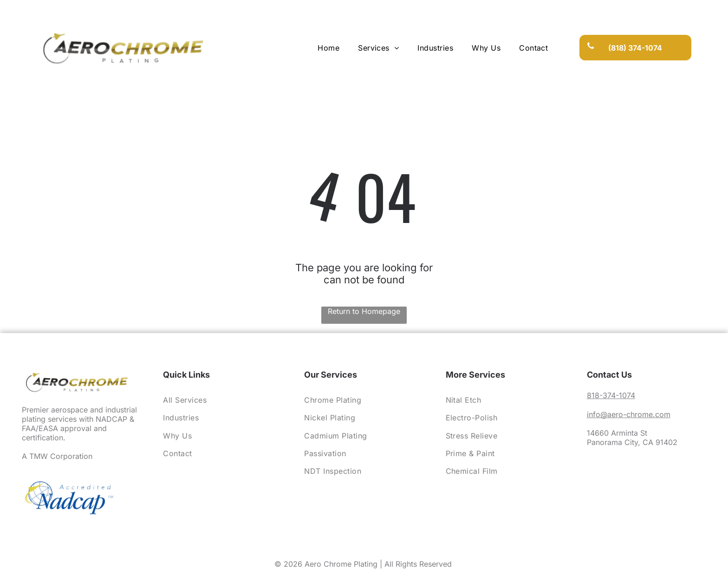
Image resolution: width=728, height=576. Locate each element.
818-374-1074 (611, 395)
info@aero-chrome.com (629, 414)
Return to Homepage (364, 311)
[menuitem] (328, 47)
